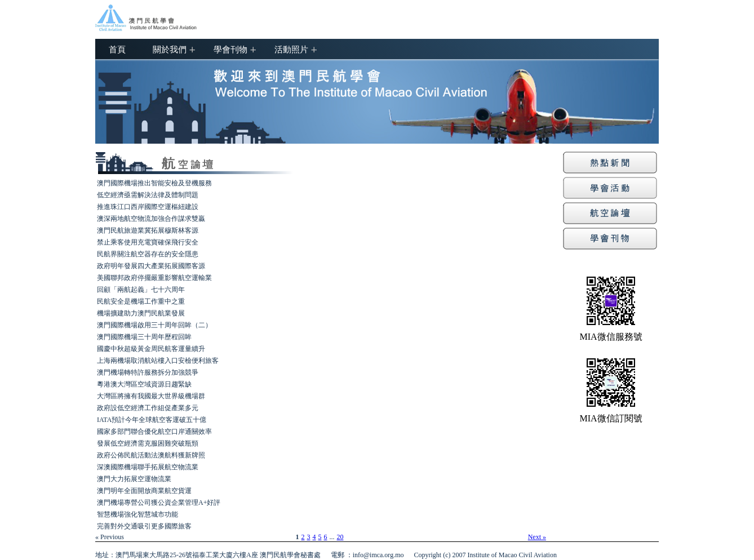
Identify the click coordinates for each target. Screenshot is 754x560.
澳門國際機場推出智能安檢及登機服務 (154, 183)
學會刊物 (230, 49)
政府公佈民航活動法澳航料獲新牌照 (151, 455)
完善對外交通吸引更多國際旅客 (144, 526)
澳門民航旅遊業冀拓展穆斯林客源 (148, 230)
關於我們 (170, 49)
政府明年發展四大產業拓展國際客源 (151, 266)
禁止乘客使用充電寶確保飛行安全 (148, 242)
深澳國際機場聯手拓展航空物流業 (148, 467)
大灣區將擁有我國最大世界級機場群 (151, 396)
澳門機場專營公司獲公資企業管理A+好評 (159, 503)
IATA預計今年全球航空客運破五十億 (152, 420)
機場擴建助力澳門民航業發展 (141, 313)
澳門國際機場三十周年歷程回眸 (144, 337)
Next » (537, 537)
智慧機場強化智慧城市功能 (138, 514)
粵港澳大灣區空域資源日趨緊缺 (144, 384)
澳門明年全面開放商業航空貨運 (144, 491)
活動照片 (291, 49)
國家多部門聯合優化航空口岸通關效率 (154, 432)
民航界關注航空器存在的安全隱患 (148, 254)
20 (340, 537)
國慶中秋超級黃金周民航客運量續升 (151, 349)
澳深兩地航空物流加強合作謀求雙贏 (151, 219)
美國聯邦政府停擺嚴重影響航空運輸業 (154, 278)
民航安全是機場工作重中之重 (141, 301)
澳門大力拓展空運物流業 (134, 479)
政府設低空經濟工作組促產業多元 (148, 408)
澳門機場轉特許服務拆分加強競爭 (148, 372)
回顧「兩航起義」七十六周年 (141, 290)
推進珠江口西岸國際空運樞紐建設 (148, 207)
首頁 (117, 49)
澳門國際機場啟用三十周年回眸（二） (154, 325)
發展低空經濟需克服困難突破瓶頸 (148, 443)
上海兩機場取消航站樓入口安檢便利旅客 (158, 361)
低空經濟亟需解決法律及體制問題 (148, 195)
